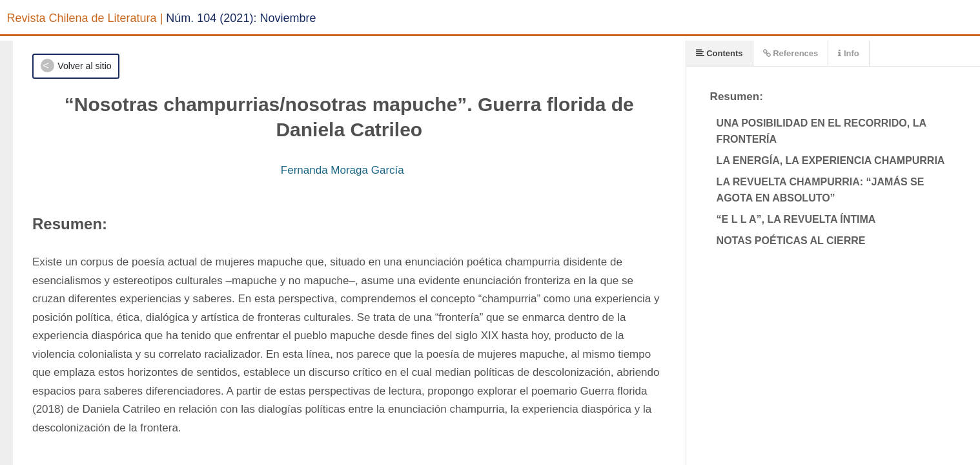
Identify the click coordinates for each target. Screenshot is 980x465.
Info (848, 53)
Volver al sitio (84, 66)
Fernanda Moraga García (342, 170)
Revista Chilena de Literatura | (85, 18)
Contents (720, 53)
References (791, 53)
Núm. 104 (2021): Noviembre (241, 18)
